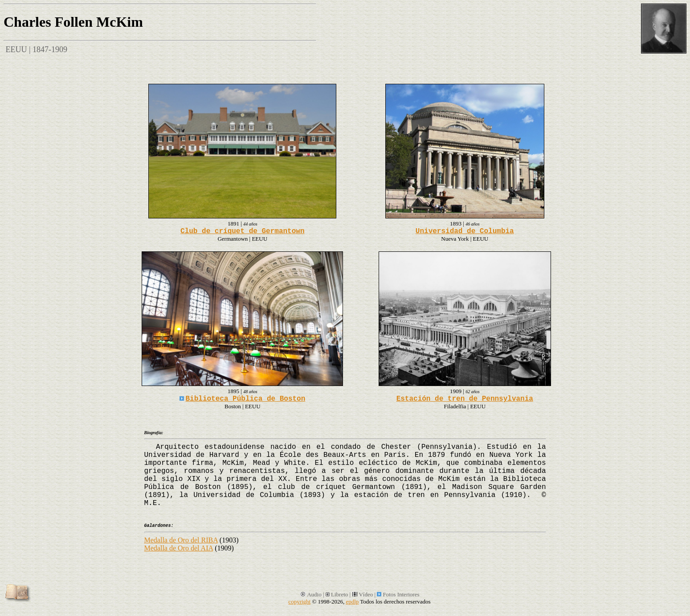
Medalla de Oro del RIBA (181, 540)
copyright (299, 602)
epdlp (352, 602)
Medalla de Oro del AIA (179, 548)
